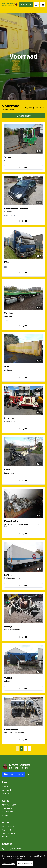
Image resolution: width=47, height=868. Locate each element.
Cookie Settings (8, 865)
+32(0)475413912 (13, 848)
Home (5, 787)
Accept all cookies (25, 865)
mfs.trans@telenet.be (15, 852)
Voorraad (6, 790)
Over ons (6, 793)
